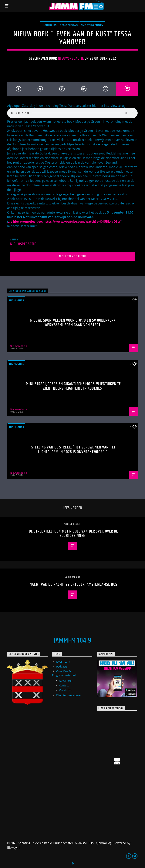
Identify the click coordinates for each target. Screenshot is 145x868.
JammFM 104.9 (72, 641)
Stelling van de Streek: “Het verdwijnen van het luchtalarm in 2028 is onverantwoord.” (73, 450)
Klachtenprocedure (68, 695)
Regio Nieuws (69, 25)
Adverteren (66, 681)
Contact (64, 685)
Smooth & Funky (92, 25)
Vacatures (65, 690)
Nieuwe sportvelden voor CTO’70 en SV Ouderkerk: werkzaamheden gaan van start (74, 323)
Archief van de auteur (73, 256)
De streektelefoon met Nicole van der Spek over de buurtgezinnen (74, 534)
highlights (49, 25)
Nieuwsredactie (71, 58)
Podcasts (62, 666)
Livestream (63, 662)
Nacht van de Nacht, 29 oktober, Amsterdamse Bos (73, 585)
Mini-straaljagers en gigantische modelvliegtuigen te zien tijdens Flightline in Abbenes (73, 386)
